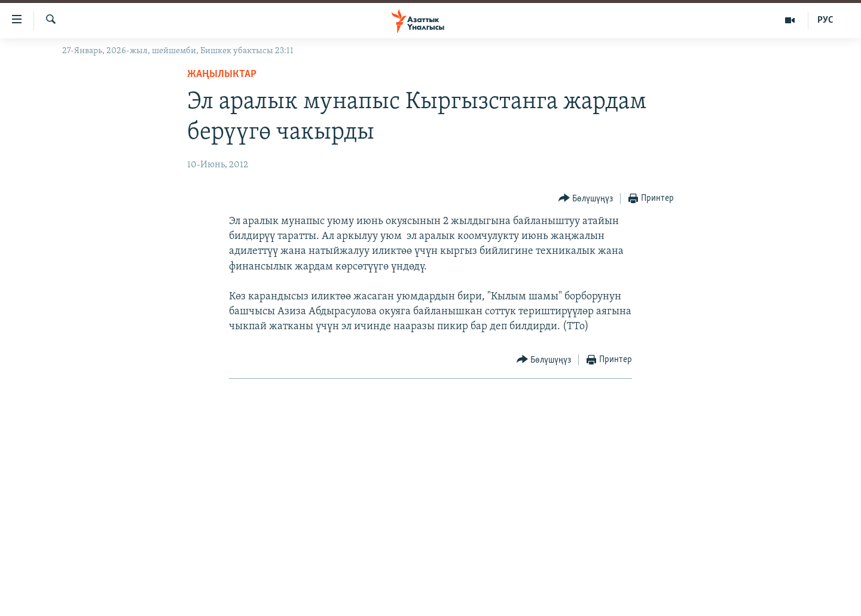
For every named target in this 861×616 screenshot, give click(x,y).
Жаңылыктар (222, 74)
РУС (825, 20)
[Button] (586, 199)
